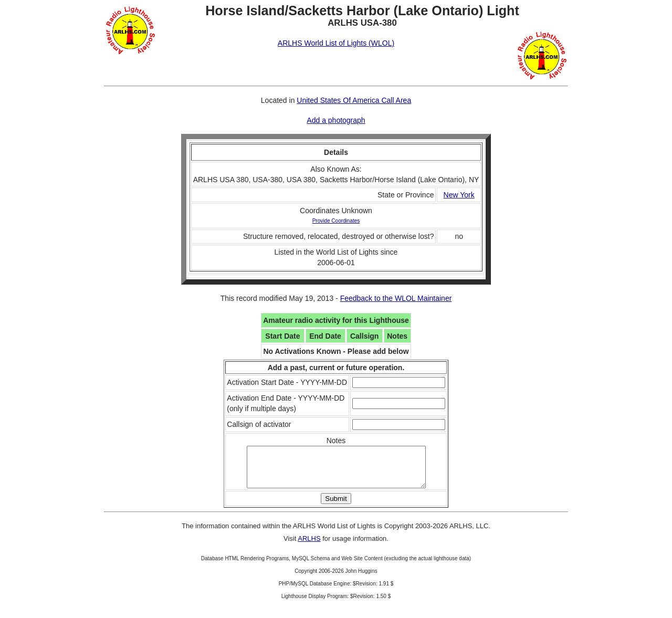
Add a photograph (336, 120)
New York (459, 195)
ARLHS (309, 546)
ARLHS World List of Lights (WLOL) (336, 43)
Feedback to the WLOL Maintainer (396, 298)
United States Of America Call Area (354, 100)
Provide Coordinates (336, 221)
